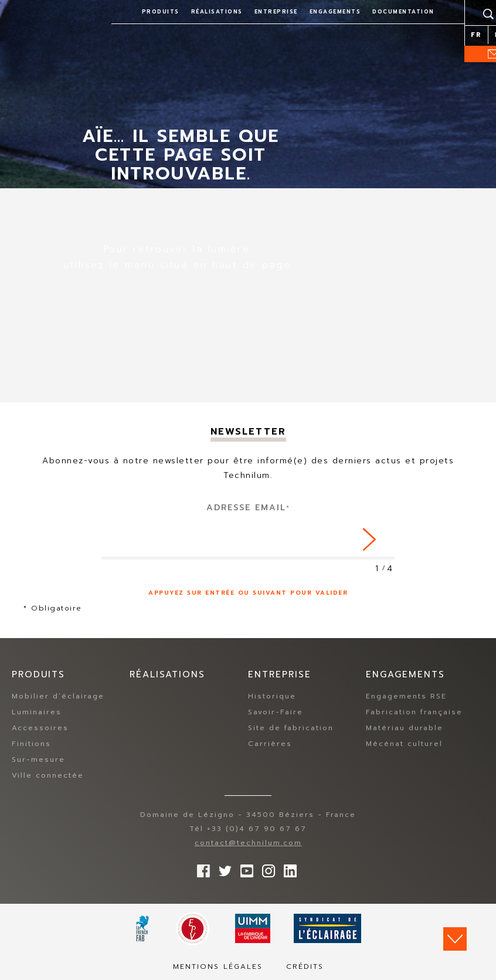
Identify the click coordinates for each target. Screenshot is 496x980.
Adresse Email (248, 508)
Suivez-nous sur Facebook (201, 868)
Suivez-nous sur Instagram (266, 868)
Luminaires (37, 712)
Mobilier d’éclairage (58, 696)
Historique (272, 696)
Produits (161, 12)
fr (476, 35)
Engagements (335, 12)
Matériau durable (405, 728)
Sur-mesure (38, 759)
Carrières (270, 744)
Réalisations (217, 12)
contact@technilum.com (248, 843)
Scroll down (455, 939)
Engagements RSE (406, 696)
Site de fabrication (291, 728)
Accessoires (40, 728)
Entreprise (276, 12)
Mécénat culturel (404, 744)
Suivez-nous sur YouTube (244, 868)
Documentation (403, 12)
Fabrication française (414, 712)
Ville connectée (48, 775)
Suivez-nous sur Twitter (222, 868)
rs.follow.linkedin (287, 868)
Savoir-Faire (276, 712)
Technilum (50, 20)
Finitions (31, 744)
